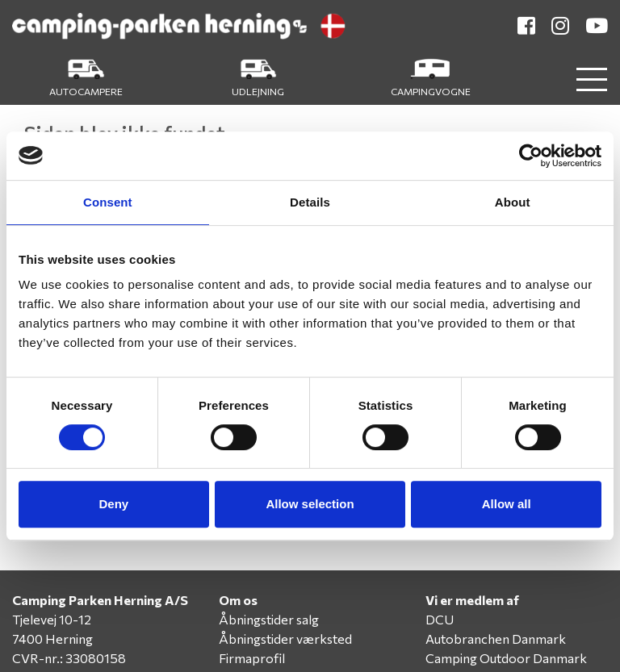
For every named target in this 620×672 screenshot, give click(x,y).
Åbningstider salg (269, 619)
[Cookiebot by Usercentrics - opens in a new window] (531, 156)
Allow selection (310, 504)
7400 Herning (52, 639)
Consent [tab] (108, 202)
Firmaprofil (252, 658)
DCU (440, 619)
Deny (113, 504)
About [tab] (513, 202)
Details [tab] (310, 202)
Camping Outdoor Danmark (506, 658)
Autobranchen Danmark (496, 639)
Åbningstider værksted (285, 639)
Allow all (507, 504)
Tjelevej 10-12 (52, 619)
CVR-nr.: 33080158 (69, 658)
